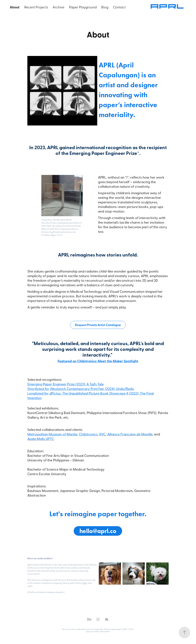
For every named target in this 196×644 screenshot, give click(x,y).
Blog (105, 7)
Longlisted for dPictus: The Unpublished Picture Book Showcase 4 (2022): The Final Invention (91, 395)
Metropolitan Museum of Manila (52, 434)
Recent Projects (36, 7)
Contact (119, 7)
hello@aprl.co (98, 531)
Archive (58, 7)
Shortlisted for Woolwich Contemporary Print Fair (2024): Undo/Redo (81, 389)
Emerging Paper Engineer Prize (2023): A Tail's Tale (66, 384)
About (15, 7)
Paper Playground (83, 7)
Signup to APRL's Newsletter (98, 631)
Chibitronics (88, 434)
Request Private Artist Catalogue (98, 325)
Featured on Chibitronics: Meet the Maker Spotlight (98, 361)
